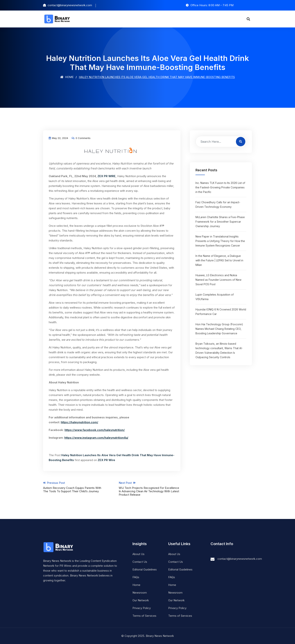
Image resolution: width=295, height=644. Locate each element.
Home (67, 77)
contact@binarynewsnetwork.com (240, 559)
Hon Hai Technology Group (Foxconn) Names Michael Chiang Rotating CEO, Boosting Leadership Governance (219, 329)
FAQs (136, 577)
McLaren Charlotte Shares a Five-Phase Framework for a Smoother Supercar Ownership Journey (220, 222)
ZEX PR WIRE (106, 176)
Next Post (150, 489)
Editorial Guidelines (145, 569)
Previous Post (74, 487)
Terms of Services (144, 616)
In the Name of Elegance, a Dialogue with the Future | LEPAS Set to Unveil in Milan (219, 260)
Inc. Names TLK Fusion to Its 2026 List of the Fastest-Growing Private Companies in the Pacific (220, 187)
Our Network (141, 600)
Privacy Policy (142, 608)
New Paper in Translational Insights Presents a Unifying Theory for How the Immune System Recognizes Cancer (220, 241)
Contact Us (140, 562)
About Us (138, 554)
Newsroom (140, 593)
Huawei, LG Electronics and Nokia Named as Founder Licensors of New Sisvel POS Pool (218, 280)
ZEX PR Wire (106, 460)
